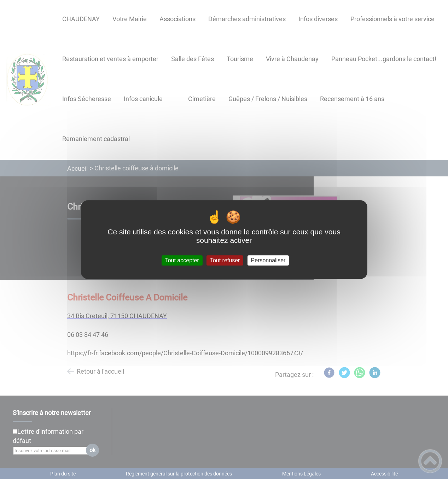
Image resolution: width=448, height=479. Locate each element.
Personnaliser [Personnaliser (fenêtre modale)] (268, 260)
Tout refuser (225, 260)
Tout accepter (182, 260)
